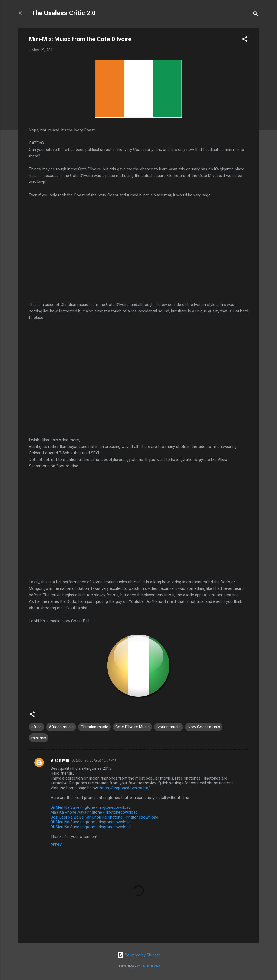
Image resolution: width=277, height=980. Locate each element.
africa (37, 727)
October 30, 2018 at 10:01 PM (94, 760)
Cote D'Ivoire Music (132, 727)
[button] (245, 40)
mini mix (39, 738)
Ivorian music (169, 727)
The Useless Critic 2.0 (63, 13)
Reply (56, 845)
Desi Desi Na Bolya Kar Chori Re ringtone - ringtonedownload (104, 817)
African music (61, 727)
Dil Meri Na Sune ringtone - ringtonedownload (91, 807)
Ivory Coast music (204, 727)
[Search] (256, 15)
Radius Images (150, 966)
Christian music (94, 727)
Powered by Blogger (139, 955)
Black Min (60, 760)
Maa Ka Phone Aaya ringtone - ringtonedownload (94, 812)
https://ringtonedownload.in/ (125, 788)
